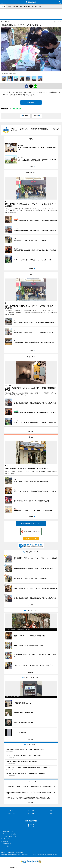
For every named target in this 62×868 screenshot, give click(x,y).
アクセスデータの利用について (10, 836)
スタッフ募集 (6, 846)
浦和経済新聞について (8, 832)
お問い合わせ (6, 839)
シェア (11, 109)
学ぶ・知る (35, 6)
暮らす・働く (27, 6)
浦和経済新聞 (31, 2)
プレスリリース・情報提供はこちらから (12, 834)
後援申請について (7, 844)
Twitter (33, 825)
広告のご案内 (6, 841)
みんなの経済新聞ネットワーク (31, 862)
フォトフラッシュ (6, 22)
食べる (9, 6)
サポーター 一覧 (31, 538)
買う (21, 6)
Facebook (29, 825)
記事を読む (31, 102)
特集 (40, 6)
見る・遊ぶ (15, 6)
